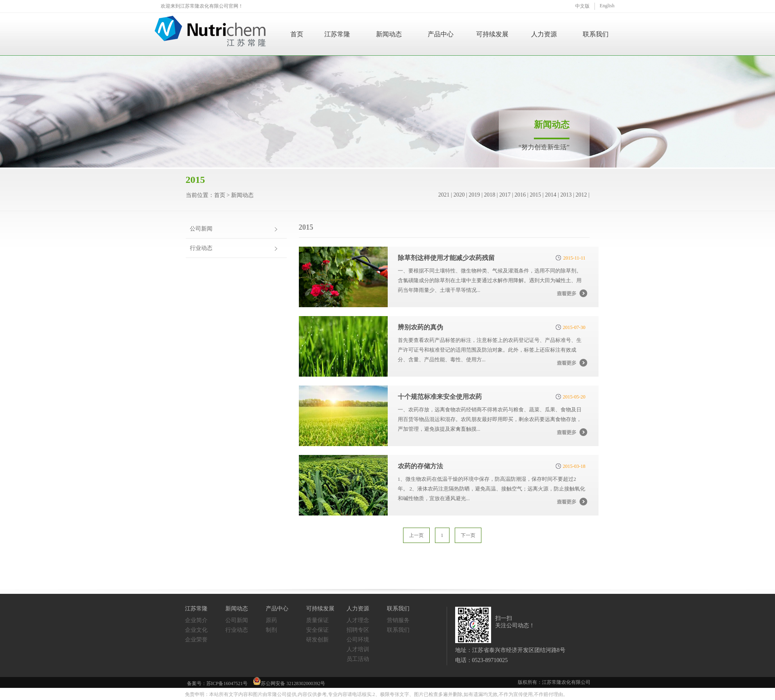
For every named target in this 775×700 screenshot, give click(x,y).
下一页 (468, 535)
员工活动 (358, 659)
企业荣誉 (196, 640)
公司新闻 (201, 229)
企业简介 (196, 620)
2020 (459, 195)
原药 (271, 620)
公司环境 (358, 640)
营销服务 (398, 620)
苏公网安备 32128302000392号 (289, 682)
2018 (489, 195)
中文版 (582, 6)
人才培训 (358, 649)
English (607, 6)
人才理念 (358, 620)
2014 (551, 195)
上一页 (416, 535)
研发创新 (317, 640)
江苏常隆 (337, 34)
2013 (566, 195)
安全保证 (317, 630)
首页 (297, 34)
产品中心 (441, 34)
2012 (581, 195)
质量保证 (317, 620)
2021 (444, 195)
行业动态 (201, 248)
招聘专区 (358, 630)
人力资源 (544, 34)
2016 (520, 195)
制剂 (271, 630)
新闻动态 (389, 34)
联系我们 (596, 34)
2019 (475, 195)
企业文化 (196, 630)
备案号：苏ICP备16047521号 (217, 683)
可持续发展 (492, 34)
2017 (505, 195)
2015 (536, 195)
